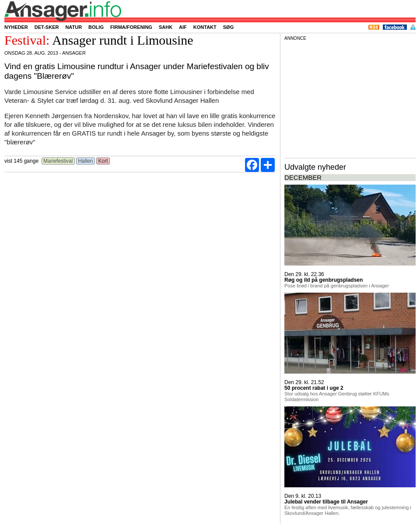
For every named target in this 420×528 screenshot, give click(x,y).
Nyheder (16, 27)
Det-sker (47, 27)
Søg (228, 27)
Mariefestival (58, 161)
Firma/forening (131, 27)
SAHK (166, 27)
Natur (73, 27)
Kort (103, 161)
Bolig (96, 27)
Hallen (86, 161)
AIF (183, 27)
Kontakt (205, 27)
